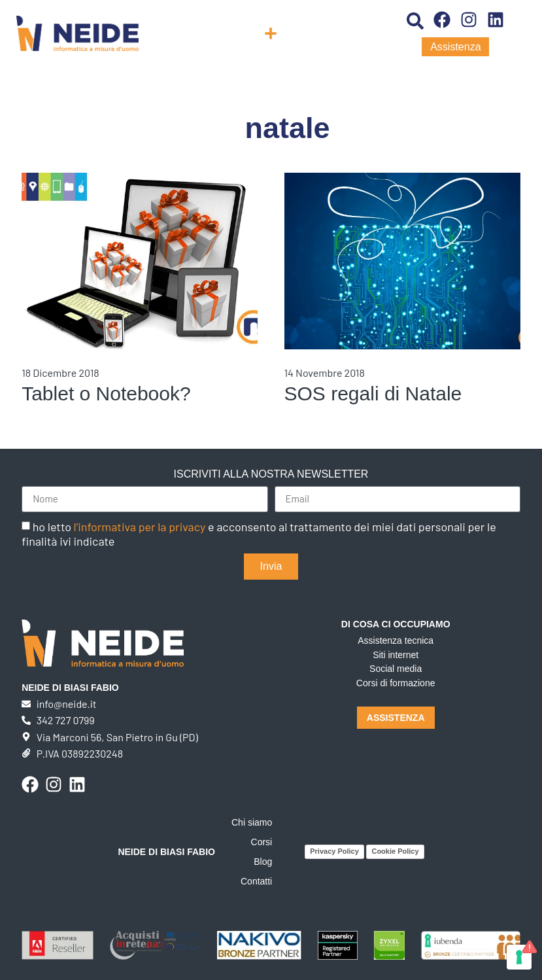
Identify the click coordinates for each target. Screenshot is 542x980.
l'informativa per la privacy (140, 527)
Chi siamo (252, 822)
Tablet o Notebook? (106, 394)
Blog (263, 862)
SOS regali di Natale (373, 394)
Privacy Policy (334, 851)
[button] (271, 33)
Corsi (262, 842)
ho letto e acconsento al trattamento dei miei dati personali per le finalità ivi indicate (259, 534)
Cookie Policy (395, 851)
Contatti (256, 881)
